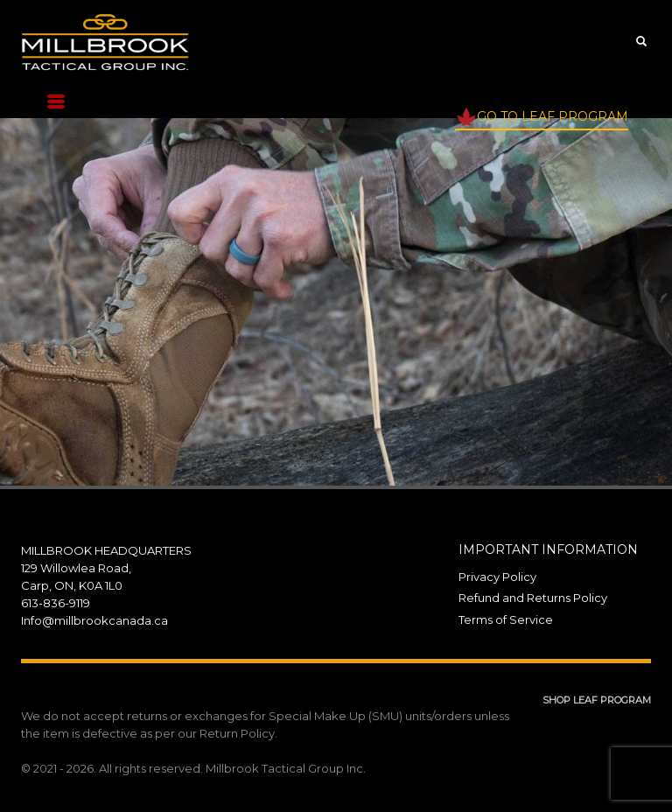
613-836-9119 (56, 603)
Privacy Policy (497, 577)
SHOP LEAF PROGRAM (597, 700)
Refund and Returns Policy (533, 598)
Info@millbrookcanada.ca (94, 620)
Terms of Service (506, 619)
